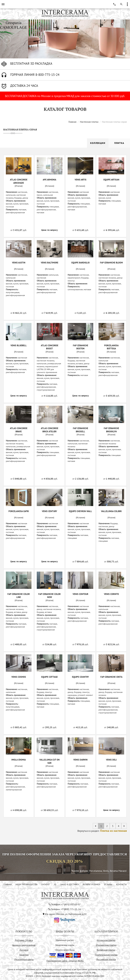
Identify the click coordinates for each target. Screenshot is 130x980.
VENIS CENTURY (49, 511)
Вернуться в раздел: (102, 831)
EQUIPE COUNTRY (80, 677)
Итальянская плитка (106, 945)
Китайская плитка (106, 950)
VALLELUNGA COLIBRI (111, 511)
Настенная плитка (89, 122)
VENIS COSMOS (19, 677)
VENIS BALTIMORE (50, 263)
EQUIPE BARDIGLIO (81, 263)
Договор (24, 950)
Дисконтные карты (24, 959)
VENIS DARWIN (80, 760)
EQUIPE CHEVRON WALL (80, 511)
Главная (72, 122)
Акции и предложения (24, 945)
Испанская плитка (106, 940)
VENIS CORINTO (111, 594)
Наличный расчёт (65, 940)
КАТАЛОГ (46, 884)
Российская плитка (106, 959)
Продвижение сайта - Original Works (65, 961)
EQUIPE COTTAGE (49, 677)
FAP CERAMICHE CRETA (111, 677)
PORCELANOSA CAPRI (19, 511)
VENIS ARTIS (81, 180)
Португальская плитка (106, 955)
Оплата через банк (65, 950)
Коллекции (98, 143)
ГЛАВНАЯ (7, 884)
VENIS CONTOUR (80, 594)
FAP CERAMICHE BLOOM (111, 263)
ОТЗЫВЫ (108, 884)
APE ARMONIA (49, 180)
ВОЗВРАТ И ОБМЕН (91, 884)
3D (55, 884)
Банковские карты (65, 945)
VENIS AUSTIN (19, 263)
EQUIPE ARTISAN (111, 180)
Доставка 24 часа (24, 940)
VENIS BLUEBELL (19, 345)
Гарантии (24, 955)
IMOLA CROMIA (19, 760)
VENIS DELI (111, 760)
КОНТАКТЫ (121, 884)
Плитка (119, 143)
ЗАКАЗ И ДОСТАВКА (70, 884)
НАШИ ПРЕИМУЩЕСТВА (26, 884)
